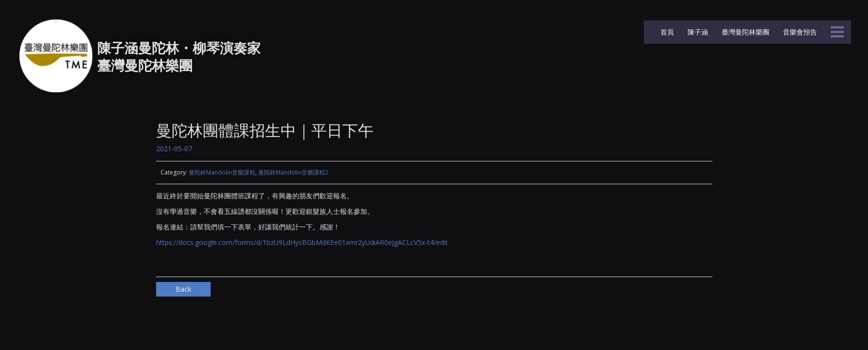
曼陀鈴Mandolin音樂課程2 (293, 172)
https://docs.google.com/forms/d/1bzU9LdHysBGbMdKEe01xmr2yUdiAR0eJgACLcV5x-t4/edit (302, 242)
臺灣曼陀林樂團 (744, 32)
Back (183, 289)
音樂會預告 (799, 32)
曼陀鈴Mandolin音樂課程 (222, 172)
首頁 (666, 32)
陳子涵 (697, 32)
